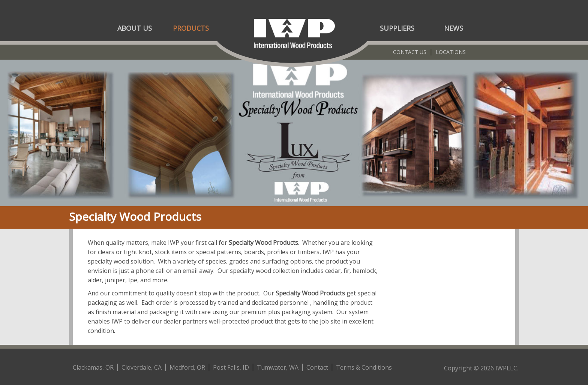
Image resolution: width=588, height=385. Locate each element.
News (454, 28)
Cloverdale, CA (142, 367)
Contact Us (410, 52)
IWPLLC (506, 368)
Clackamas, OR (93, 367)
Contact (317, 367)
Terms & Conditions (364, 367)
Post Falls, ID (231, 367)
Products (191, 28)
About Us (135, 28)
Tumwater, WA (278, 367)
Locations (451, 52)
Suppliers (397, 28)
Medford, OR (187, 367)
